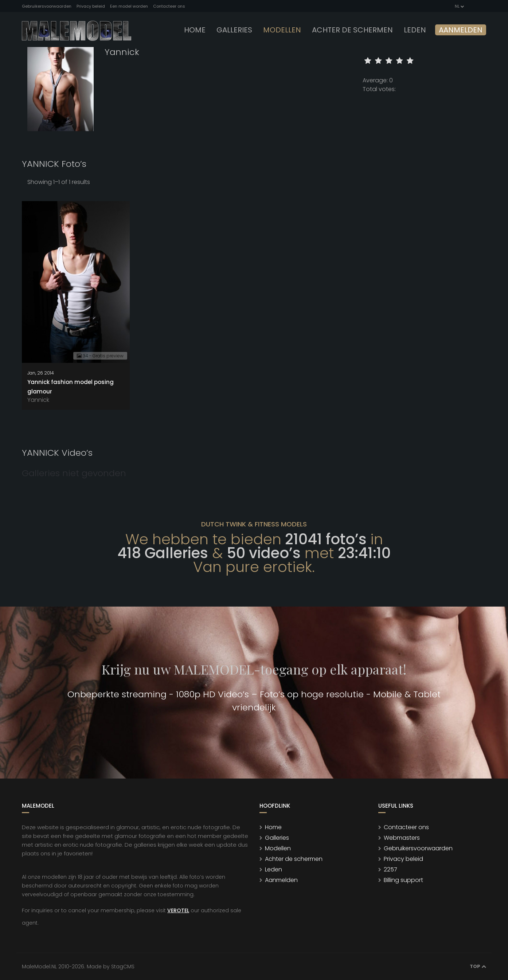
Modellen (278, 848)
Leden (273, 869)
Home (195, 30)
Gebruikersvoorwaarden (47, 6)
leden (415, 30)
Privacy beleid (91, 6)
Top (478, 966)
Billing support (403, 880)
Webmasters (402, 838)
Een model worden (129, 6)
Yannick (38, 400)
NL (459, 6)
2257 (390, 869)
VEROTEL (178, 910)
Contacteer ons (169, 6)
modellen (282, 30)
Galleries (234, 30)
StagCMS (123, 967)
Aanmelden (461, 30)
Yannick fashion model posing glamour (71, 387)
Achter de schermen (352, 30)
